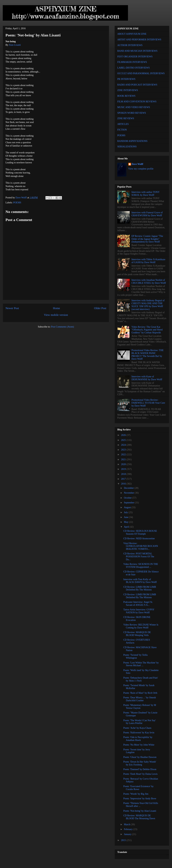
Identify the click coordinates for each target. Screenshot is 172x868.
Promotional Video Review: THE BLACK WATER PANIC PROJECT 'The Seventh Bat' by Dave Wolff (148, 355)
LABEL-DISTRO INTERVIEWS (133, 68)
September (129, 503)
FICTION (122, 130)
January (128, 834)
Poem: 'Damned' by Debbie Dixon (140, 769)
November (129, 493)
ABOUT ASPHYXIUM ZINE (132, 34)
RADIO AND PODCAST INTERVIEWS (137, 85)
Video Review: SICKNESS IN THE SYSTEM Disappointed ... (141, 566)
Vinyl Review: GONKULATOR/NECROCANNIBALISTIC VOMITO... (141, 546)
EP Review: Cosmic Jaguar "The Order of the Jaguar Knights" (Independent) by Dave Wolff (147, 239)
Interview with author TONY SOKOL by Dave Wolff (146, 194)
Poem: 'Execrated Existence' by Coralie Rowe (138, 788)
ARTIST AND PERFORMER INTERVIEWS (139, 40)
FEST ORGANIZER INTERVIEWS (135, 57)
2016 (124, 484)
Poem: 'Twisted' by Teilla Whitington (135, 656)
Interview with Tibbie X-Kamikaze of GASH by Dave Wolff (148, 261)
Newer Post (12, 308)
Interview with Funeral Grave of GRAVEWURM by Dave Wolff (147, 214)
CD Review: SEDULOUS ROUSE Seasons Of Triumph (140, 532)
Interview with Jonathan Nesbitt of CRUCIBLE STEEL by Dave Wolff (149, 281)
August (128, 507)
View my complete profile (141, 169)
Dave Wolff (138, 164)
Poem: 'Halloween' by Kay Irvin (139, 733)
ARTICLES (123, 124)
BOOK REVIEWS (126, 96)
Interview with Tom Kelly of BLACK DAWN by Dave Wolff (140, 581)
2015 (124, 840)
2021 (124, 460)
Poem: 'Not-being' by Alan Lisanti (140, 811)
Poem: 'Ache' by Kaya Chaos (137, 728)
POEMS (17, 203)
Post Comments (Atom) (63, 327)
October (128, 498)
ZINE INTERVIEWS (128, 90)
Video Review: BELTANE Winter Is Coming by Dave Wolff (141, 626)
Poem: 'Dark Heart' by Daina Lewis (140, 774)
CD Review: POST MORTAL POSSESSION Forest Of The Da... (139, 557)
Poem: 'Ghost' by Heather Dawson (140, 757)
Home (57, 308)
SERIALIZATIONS (127, 147)
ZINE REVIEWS (126, 118)
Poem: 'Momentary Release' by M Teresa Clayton (140, 707)
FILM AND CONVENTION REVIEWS (137, 102)
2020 (124, 464)
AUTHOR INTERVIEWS (130, 45)
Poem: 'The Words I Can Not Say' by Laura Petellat (140, 722)
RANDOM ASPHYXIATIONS (132, 141)
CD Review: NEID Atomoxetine (139, 539)
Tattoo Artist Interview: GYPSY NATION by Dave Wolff (139, 611)
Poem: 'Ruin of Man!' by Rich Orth (140, 693)
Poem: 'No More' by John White (139, 745)
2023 (124, 450)
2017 (124, 479)
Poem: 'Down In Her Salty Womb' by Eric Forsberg (140, 763)
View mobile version (56, 315)
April (127, 527)
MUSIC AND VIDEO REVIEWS (134, 107)
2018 (124, 474)
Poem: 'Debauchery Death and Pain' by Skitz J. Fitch (141, 679)
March (127, 824)
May (126, 522)
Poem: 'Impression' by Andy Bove (140, 799)
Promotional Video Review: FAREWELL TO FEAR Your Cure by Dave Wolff (148, 403)
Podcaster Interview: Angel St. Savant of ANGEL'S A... (138, 604)
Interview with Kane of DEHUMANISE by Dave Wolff (147, 378)
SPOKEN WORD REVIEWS (132, 113)
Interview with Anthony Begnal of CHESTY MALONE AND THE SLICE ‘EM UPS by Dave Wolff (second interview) (148, 305)
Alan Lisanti (15, 45)
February (128, 829)
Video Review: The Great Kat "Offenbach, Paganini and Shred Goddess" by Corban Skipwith (147, 330)
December (129, 488)
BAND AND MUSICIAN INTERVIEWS (137, 51)
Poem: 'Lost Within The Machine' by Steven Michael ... (141, 664)
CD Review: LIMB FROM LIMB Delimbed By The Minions (140, 588)
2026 (124, 435)
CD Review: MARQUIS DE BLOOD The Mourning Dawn (139, 817)
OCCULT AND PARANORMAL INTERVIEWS (141, 73)
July (126, 512)
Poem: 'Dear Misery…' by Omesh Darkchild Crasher (140, 699)
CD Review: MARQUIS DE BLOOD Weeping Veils (137, 634)
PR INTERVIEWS (126, 79)
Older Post (100, 308)
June (126, 517)
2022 (124, 455)
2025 (124, 440)
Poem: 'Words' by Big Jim (136, 794)
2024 (124, 445)
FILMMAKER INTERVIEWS (132, 62)
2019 (124, 469)
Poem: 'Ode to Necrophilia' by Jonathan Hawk (138, 739)
